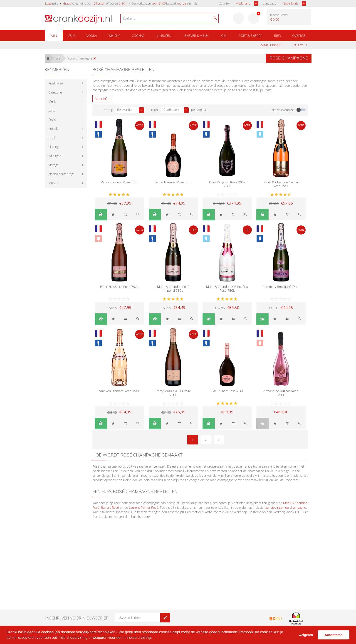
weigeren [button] (306, 635)
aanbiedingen (271, 45)
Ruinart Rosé (110, 507)
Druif (52, 138)
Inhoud (53, 183)
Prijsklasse (56, 83)
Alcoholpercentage (62, 174)
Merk (52, 101)
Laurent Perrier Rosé (144, 507)
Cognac (138, 36)
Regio (52, 120)
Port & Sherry (250, 36)
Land (52, 110)
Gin (224, 36)
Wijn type (55, 156)
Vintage (54, 165)
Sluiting (53, 147)
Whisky (114, 36)
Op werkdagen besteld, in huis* (165, 3)
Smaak (53, 129)
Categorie (55, 92)
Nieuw (299, 45)
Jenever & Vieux (196, 36)
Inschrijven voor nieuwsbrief (77, 618)
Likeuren (164, 36)
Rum (72, 36)
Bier (277, 36)
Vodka (92, 36)
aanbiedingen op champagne (286, 507)
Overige (299, 36)
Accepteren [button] (334, 635)
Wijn (54, 36)
